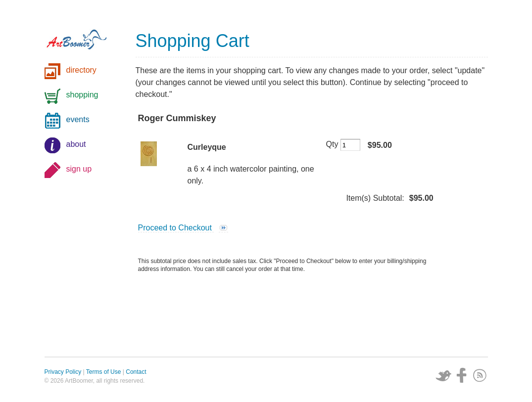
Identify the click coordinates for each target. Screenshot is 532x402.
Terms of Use (104, 372)
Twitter (443, 375)
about (76, 144)
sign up (79, 169)
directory (81, 70)
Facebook (462, 375)
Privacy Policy (63, 372)
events (78, 119)
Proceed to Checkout (176, 228)
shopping (82, 95)
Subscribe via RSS (480, 375)
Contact (136, 372)
